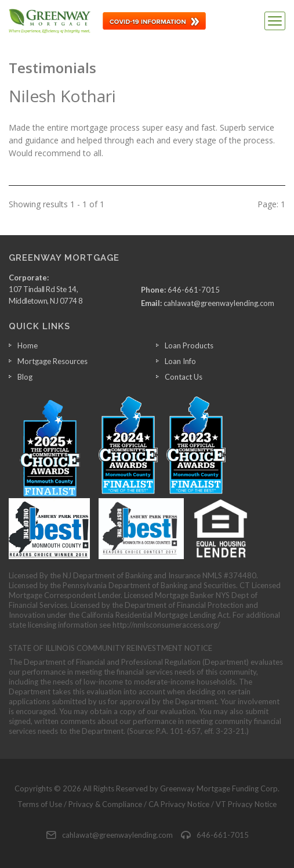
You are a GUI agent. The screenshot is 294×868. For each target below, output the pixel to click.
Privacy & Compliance (105, 804)
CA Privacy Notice (179, 804)
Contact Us (184, 377)
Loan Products (189, 345)
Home (28, 345)
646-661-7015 (194, 290)
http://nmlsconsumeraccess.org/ (166, 625)
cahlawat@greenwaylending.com (219, 303)
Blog (25, 377)
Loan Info (180, 361)
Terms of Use (40, 804)
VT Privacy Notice (246, 804)
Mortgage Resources (52, 361)
